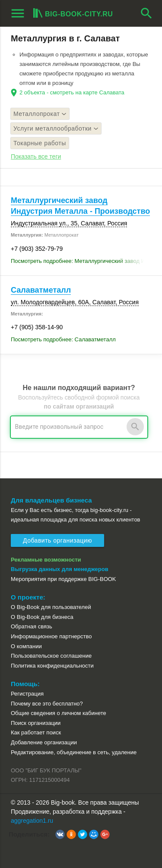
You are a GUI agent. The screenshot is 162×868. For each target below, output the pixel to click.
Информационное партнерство (51, 636)
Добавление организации (44, 742)
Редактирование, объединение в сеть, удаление (74, 752)
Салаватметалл (41, 290)
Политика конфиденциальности (52, 666)
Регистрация (27, 694)
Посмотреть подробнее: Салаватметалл (63, 339)
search (146, 13)
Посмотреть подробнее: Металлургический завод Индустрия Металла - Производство (81, 261)
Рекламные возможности (46, 560)
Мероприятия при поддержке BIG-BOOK (64, 579)
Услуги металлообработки (56, 128)
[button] (60, 834)
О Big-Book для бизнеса (42, 617)
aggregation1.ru (32, 821)
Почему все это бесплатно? (47, 704)
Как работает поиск (36, 732)
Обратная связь (32, 626)
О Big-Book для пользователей (51, 607)
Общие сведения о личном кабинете (59, 713)
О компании (26, 646)
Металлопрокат (40, 114)
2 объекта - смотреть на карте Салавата (72, 92)
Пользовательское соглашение (51, 656)
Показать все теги (36, 156)
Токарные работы (40, 143)
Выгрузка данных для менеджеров (60, 569)
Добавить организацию (57, 540)
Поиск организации (36, 723)
